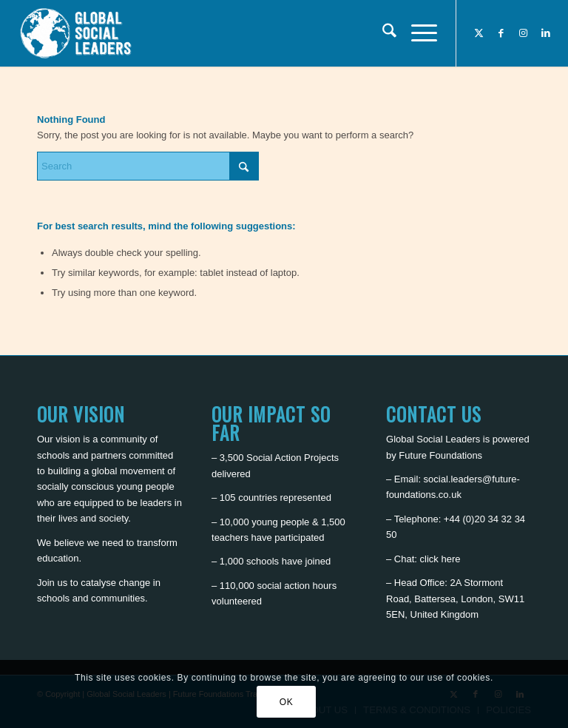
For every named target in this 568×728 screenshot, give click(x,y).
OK (287, 702)
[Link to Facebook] (501, 33)
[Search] (382, 33)
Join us (52, 583)
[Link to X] (479, 33)
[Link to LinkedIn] (546, 33)
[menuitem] (382, 33)
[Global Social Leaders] (77, 33)
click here (440, 559)
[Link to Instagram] (524, 33)
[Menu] (417, 33)
